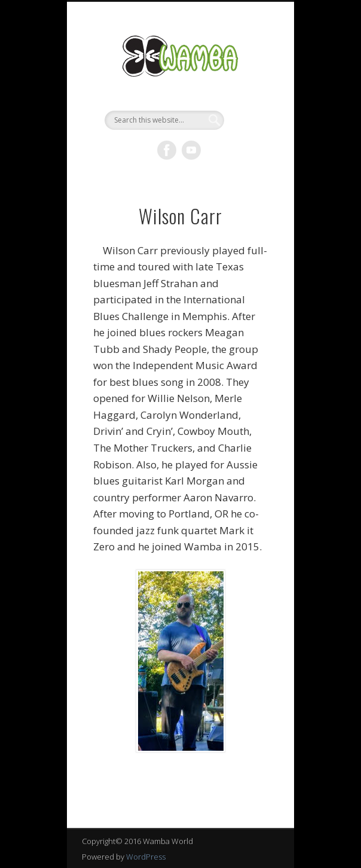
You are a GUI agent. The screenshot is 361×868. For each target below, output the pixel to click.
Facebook (167, 150)
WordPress (146, 857)
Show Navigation (250, 107)
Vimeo (191, 150)
